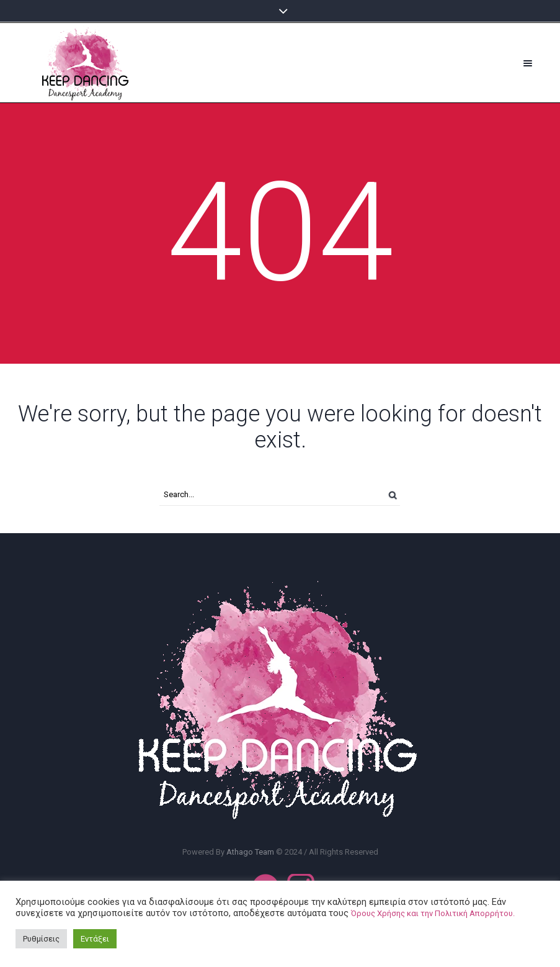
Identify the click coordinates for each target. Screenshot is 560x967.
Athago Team (251, 852)
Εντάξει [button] (95, 939)
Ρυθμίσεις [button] (41, 939)
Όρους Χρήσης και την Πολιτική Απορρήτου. (433, 913)
